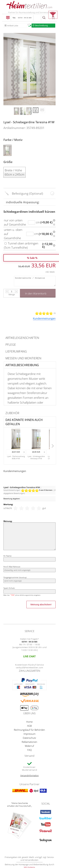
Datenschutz (29, 738)
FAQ (29, 750)
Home (29, 722)
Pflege (11, 345)
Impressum (29, 734)
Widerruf (29, 746)
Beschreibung (41, 25)
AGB (29, 726)
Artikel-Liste (13, 26)
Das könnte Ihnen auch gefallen (24, 422)
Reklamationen (29, 742)
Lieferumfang (16, 351)
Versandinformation (29, 775)
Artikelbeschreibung (22, 365)
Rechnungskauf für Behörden (29, 730)
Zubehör (12, 413)
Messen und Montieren (23, 358)
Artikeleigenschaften (22, 338)
